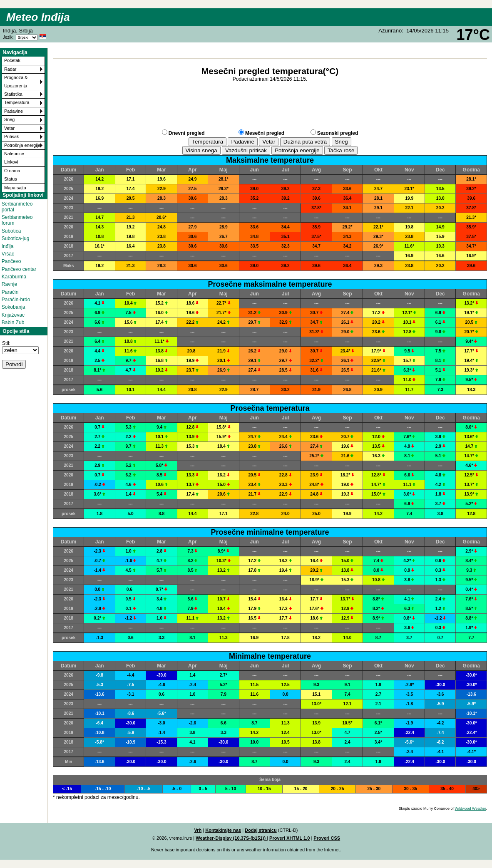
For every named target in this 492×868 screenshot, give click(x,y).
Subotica (11, 231)
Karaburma (14, 277)
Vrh (198, 830)
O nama (12, 171)
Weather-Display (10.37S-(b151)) (231, 838)
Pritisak (11, 136)
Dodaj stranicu (261, 830)
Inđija (8, 246)
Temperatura (17, 102)
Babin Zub (13, 322)
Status (11, 179)
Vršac (8, 254)
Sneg (9, 119)
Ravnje (9, 284)
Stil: (6, 343)
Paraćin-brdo (16, 300)
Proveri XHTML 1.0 (289, 838)
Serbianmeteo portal (17, 207)
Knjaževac (13, 315)
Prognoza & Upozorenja (16, 81)
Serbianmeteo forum (17, 220)
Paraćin (10, 292)
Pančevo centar (19, 269)
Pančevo (11, 261)
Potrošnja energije (22, 145)
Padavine (14, 111)
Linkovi (11, 162)
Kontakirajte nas (223, 830)
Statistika (13, 94)
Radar (10, 69)
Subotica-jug (16, 238)
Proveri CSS (327, 838)
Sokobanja (14, 307)
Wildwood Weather (471, 808)
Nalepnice (14, 154)
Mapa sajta (15, 188)
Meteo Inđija (38, 17)
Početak (12, 60)
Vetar (9, 128)
